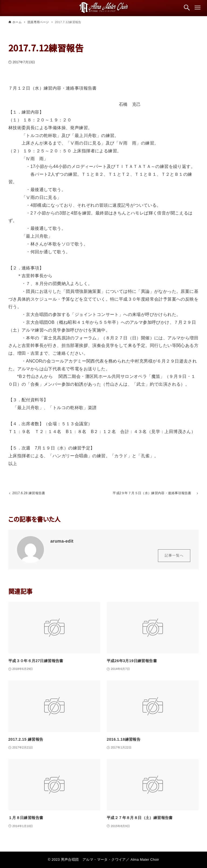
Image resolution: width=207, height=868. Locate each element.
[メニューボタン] (198, 8)
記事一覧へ (174, 557)
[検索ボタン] (187, 8)
